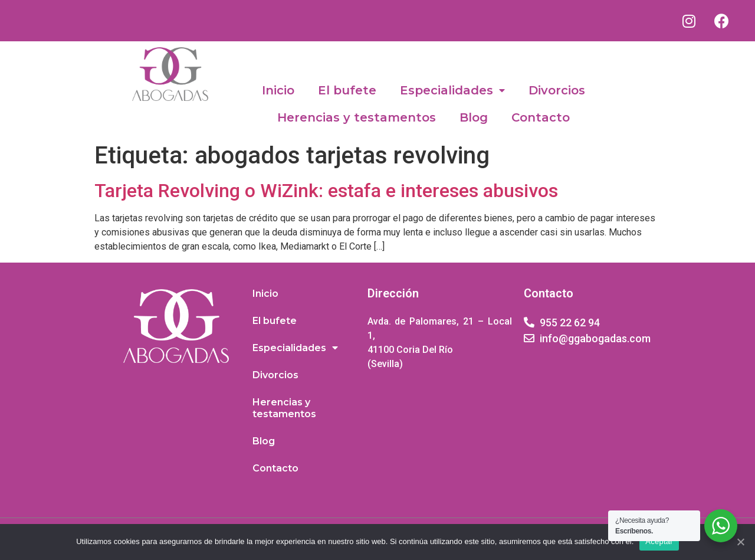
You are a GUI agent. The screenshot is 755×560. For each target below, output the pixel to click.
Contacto (541, 117)
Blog (474, 117)
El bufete (347, 90)
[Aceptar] (740, 542)
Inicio (278, 90)
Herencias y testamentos (357, 117)
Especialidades (452, 91)
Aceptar (659, 541)
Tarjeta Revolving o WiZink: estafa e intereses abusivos (326, 191)
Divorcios (557, 90)
